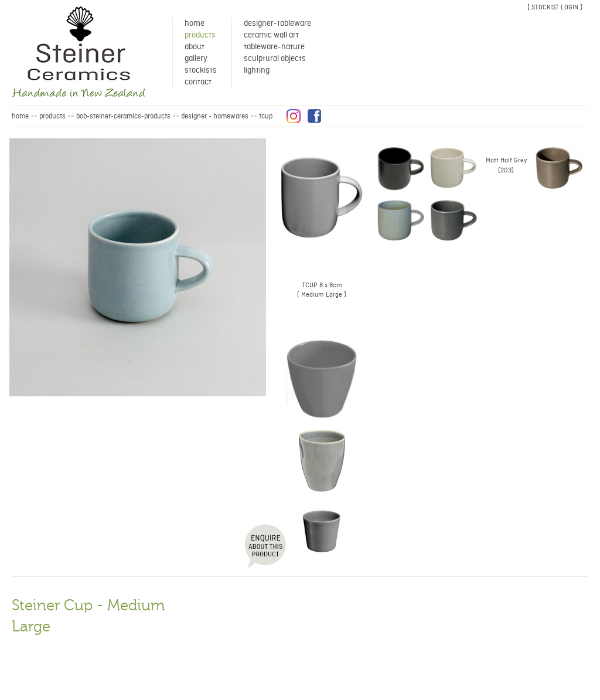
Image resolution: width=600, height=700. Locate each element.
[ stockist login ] (555, 7)
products (52, 116)
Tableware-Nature (274, 47)
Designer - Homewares (215, 116)
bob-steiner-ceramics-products (123, 116)
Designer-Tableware (277, 23)
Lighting (257, 70)
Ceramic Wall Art (271, 35)
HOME (20, 116)
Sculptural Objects (275, 59)
